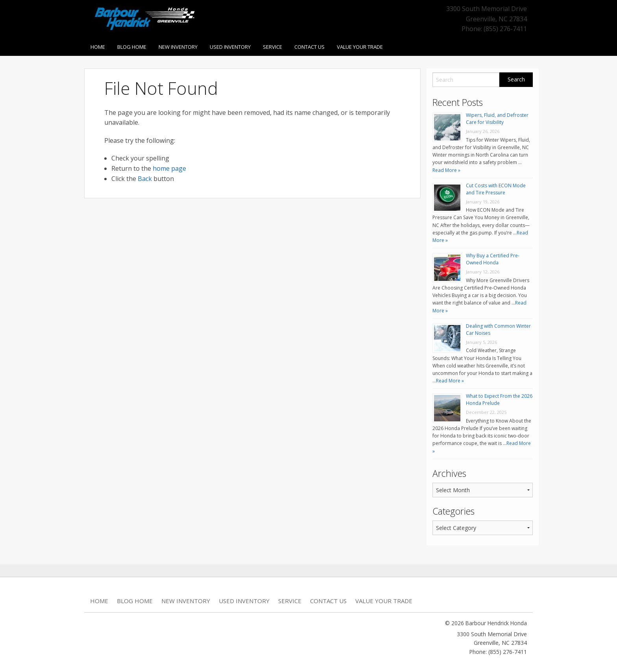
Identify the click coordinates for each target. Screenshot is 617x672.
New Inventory (178, 47)
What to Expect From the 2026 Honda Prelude (499, 400)
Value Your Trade (360, 47)
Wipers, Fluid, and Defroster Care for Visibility (497, 119)
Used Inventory (230, 47)
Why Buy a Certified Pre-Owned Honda (493, 259)
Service (272, 47)
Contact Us (309, 47)
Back (145, 179)
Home (98, 47)
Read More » (446, 170)
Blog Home (132, 47)
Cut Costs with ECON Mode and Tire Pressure (496, 189)
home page (169, 168)
